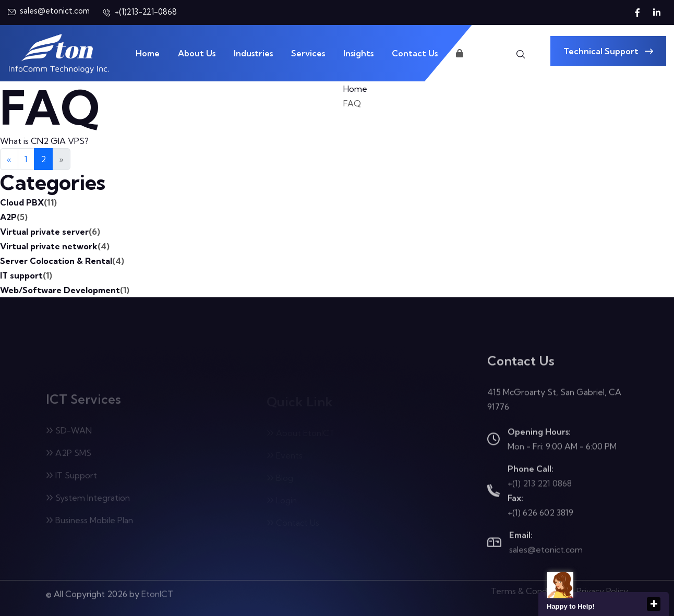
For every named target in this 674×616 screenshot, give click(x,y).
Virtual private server (50, 232)
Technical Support (608, 51)
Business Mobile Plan (89, 523)
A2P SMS (69, 455)
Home (148, 53)
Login (472, 53)
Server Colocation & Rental (62, 261)
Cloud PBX (28, 202)
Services (308, 53)
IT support (26, 275)
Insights (358, 53)
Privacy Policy (602, 588)
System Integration (88, 500)
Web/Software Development (65, 290)
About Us (197, 53)
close (654, 604)
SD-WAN (69, 433)
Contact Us (415, 53)
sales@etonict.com (546, 551)
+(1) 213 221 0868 (540, 485)
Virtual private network (55, 246)
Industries (253, 53)
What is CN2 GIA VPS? (44, 141)
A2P (14, 217)
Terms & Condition (527, 588)
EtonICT (157, 591)
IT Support (71, 478)
